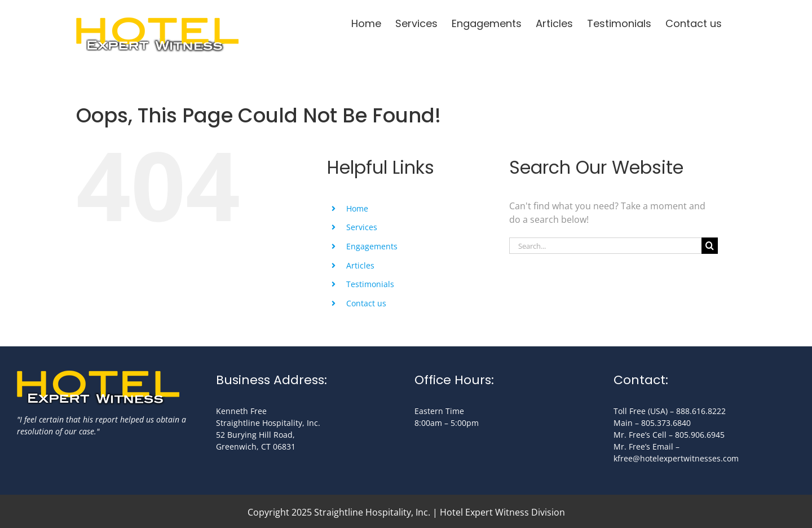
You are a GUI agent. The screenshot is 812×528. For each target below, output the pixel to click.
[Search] (710, 246)
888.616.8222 (701, 411)
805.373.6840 (666, 423)
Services (362, 227)
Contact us (366, 303)
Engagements (372, 246)
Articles (360, 265)
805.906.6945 (700, 435)
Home (357, 208)
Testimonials (370, 284)
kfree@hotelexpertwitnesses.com (676, 458)
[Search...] (605, 246)
